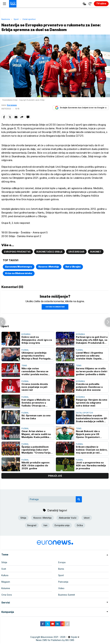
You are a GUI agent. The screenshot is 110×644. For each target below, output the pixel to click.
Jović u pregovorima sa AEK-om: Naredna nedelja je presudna (91, 465)
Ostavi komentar (55, 307)
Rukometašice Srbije (49, 252)
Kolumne (6, 588)
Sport (16, 19)
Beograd (32, 525)
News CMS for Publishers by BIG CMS (55, 640)
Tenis (24, 365)
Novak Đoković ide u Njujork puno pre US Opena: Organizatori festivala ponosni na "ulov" (88, 434)
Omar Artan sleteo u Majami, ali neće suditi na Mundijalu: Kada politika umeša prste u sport (36, 434)
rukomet (96, 252)
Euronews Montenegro (19, 267)
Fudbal (25, 350)
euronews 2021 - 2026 (54, 637)
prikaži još (55, 476)
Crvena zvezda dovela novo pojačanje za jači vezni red (35, 387)
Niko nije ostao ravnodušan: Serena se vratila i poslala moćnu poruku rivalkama (35, 371)
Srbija (23, 518)
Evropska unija (62, 525)
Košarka (26, 334)
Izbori (87, 518)
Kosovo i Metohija (49, 267)
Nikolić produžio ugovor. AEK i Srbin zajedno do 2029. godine (36, 465)
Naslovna (6, 19)
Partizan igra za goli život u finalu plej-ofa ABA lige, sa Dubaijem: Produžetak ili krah (92, 340)
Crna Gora (7, 595)
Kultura (5, 575)
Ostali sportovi (29, 19)
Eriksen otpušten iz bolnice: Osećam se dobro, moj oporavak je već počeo (92, 450)
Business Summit (67, 595)
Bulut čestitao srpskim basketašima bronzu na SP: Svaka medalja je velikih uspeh (92, 418)
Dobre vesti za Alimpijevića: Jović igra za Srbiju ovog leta (37, 340)
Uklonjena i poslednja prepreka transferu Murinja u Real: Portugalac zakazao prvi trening (37, 356)
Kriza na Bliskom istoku (19, 273)
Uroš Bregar (76, 252)
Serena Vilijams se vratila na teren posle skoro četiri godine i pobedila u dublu (92, 371)
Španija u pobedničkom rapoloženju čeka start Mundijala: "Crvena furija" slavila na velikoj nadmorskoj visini (37, 450)
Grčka (80, 525)
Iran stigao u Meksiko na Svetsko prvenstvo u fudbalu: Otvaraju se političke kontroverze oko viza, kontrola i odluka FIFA (37, 403)
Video (61, 588)
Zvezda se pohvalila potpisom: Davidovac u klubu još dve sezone (89, 387)
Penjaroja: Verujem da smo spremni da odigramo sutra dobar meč (92, 403)
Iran (45, 525)
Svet (4, 569)
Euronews (12, 105)
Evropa (62, 562)
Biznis (61, 569)
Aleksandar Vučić (68, 518)
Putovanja (63, 582)
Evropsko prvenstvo (17, 252)
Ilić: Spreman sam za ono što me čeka (36, 417)
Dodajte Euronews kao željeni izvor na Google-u (81, 108)
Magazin (6, 582)
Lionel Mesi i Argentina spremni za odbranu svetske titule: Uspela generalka (89, 356)
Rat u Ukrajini (73, 267)
